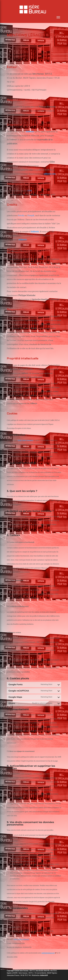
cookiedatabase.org (48, 953)
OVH (29, 191)
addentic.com (50, 174)
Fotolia (21, 216)
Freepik (31, 216)
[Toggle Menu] (58, 17)
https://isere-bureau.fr (25, 440)
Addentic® (44, 975)
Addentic (23, 240)
